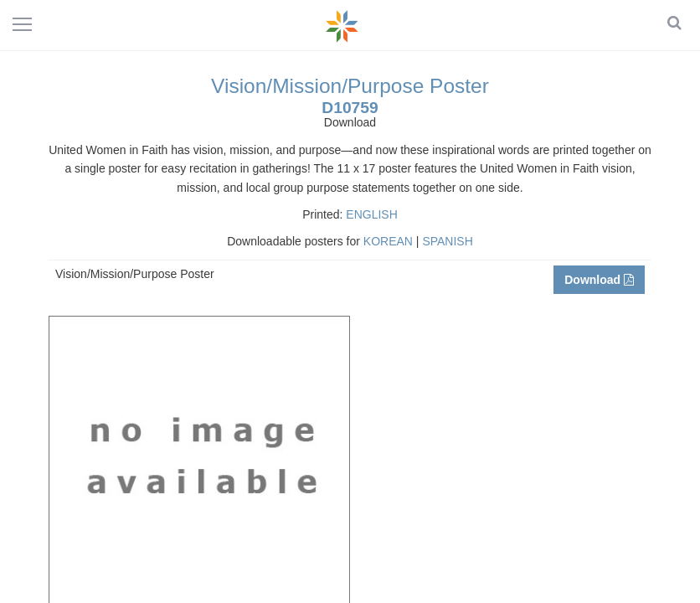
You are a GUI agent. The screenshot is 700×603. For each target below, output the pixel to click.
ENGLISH (371, 214)
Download (599, 280)
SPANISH (447, 241)
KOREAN (388, 241)
